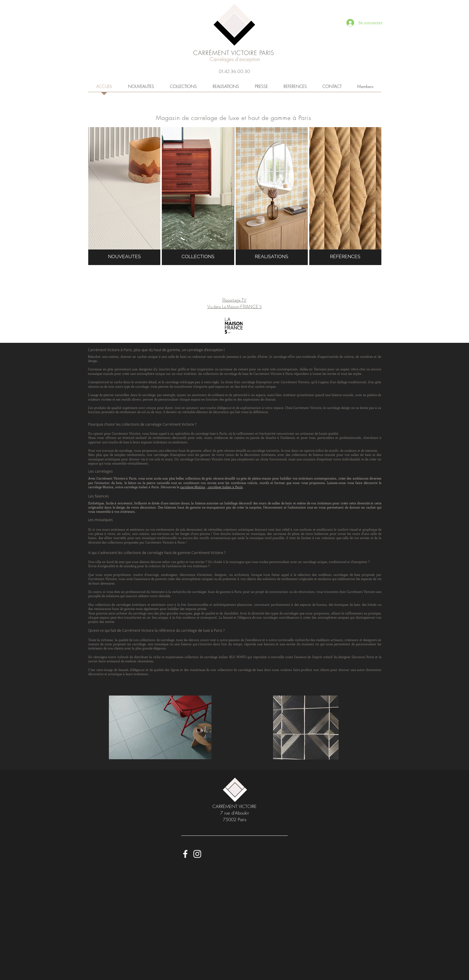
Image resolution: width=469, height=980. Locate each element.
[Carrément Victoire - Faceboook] (185, 854)
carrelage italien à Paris (225, 487)
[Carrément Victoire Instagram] (197, 854)
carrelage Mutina (193, 487)
